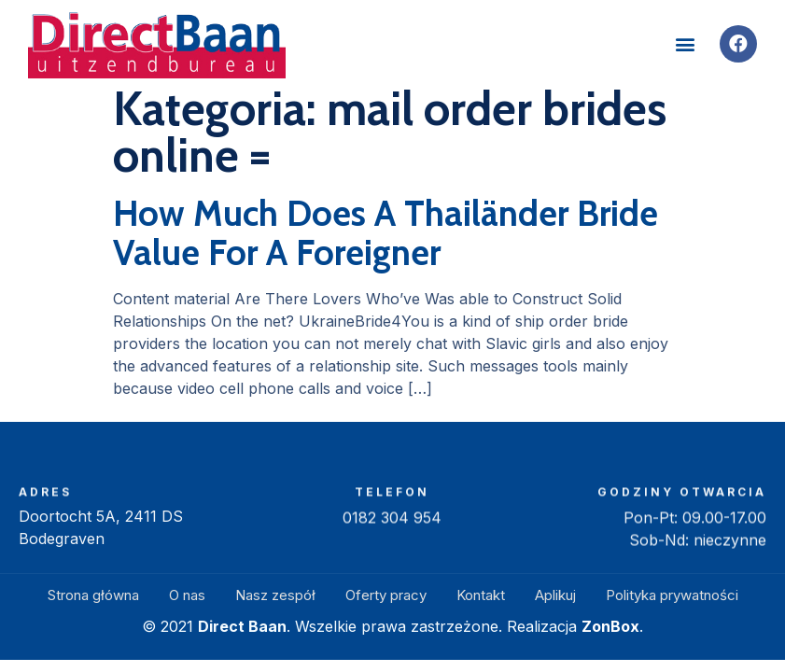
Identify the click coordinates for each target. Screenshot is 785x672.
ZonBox (610, 626)
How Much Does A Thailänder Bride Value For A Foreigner (385, 233)
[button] (686, 44)
